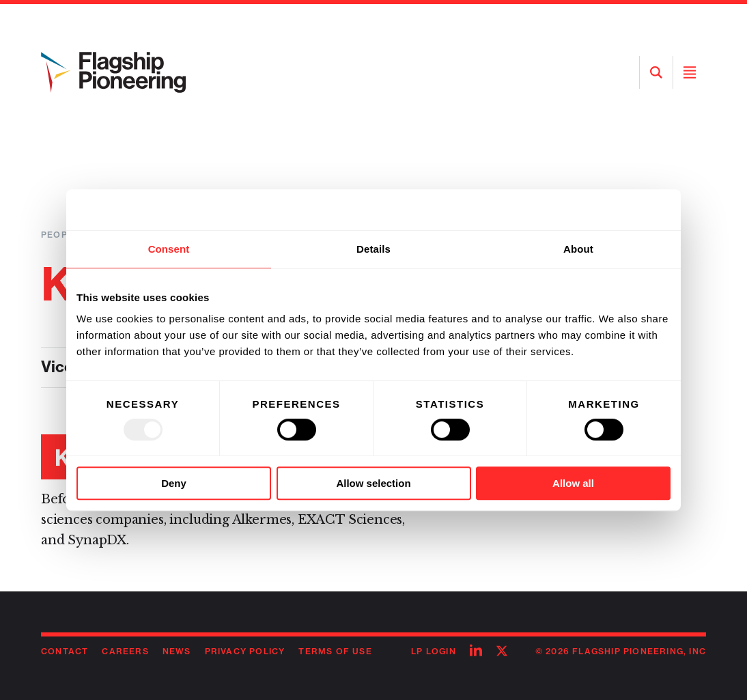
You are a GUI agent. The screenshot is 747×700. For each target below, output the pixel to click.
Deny (174, 483)
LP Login (434, 651)
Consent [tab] (169, 249)
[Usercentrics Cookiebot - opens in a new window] (611, 210)
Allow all (573, 483)
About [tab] (578, 249)
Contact (65, 651)
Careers (125, 651)
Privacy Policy (245, 651)
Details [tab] (373, 249)
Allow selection (373, 483)
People (60, 235)
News (177, 651)
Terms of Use (335, 651)
